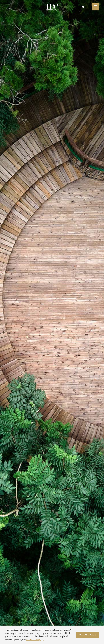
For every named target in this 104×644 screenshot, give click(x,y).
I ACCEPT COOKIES (87, 635)
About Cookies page (35, 640)
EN (84, 7)
